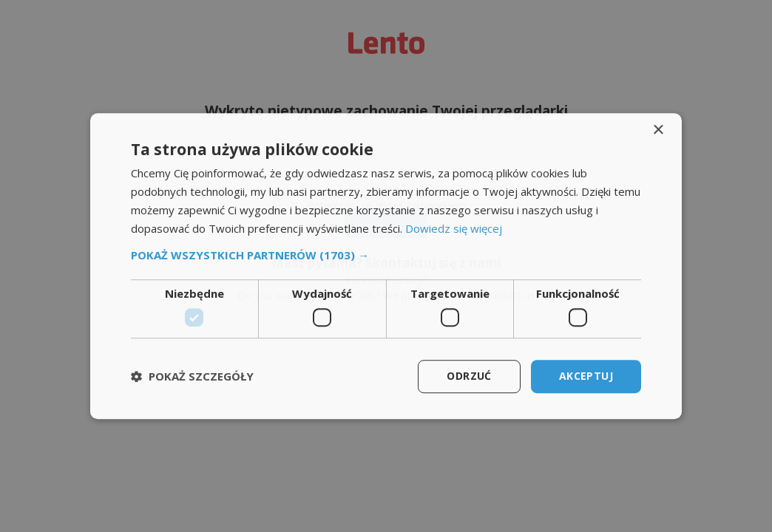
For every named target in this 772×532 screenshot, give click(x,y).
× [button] (658, 130)
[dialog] (386, 266)
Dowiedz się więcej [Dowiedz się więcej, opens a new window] (454, 228)
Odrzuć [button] (469, 376)
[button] (386, 256)
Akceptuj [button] (586, 376)
